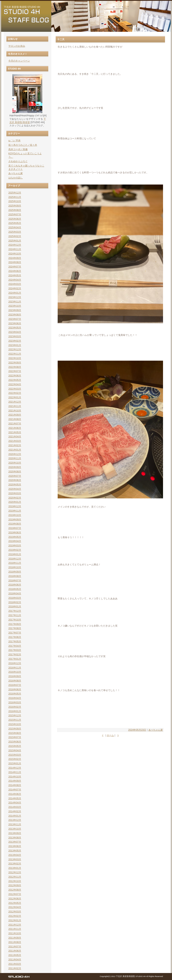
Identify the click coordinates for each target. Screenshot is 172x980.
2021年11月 (15, 406)
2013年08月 (15, 838)
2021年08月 (15, 419)
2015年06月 (15, 742)
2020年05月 (15, 485)
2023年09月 (15, 310)
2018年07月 (15, 581)
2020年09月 (15, 467)
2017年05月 (15, 642)
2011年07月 (15, 947)
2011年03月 (15, 964)
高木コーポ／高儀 (18, 149)
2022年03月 (15, 389)
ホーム (110, 735)
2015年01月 (15, 763)
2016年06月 (15, 690)
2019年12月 (15, 506)
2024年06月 (15, 271)
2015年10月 (15, 724)
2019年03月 (15, 546)
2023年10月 (15, 306)
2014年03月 (15, 807)
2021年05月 (15, 432)
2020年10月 (15, 463)
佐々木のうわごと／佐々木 (23, 145)
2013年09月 (15, 833)
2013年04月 (15, 855)
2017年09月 (15, 624)
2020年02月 (15, 498)
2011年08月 (15, 942)
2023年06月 (15, 323)
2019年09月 (15, 520)
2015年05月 (15, 746)
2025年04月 (15, 228)
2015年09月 (15, 729)
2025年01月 (15, 241)
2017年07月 (15, 633)
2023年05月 (15, 328)
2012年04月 (15, 907)
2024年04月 (15, 280)
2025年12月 (15, 193)
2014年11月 (15, 772)
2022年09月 (15, 363)
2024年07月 (15, 267)
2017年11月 (15, 615)
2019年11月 (15, 511)
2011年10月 (15, 933)
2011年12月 (15, 925)
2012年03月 (15, 912)
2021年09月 (15, 415)
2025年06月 (15, 219)
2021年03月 (15, 441)
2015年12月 (15, 716)
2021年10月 (15, 411)
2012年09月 (15, 885)
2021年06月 (15, 428)
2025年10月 (15, 201)
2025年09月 (15, 206)
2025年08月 (15, 210)
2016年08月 (15, 681)
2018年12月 (15, 559)
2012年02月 (15, 916)
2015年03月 (15, 755)
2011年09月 (15, 938)
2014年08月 (15, 785)
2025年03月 (15, 232)
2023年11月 (15, 302)
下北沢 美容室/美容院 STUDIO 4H (22, 7)
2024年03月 (15, 284)
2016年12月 (15, 663)
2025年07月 (15, 215)
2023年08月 (15, 315)
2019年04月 (15, 541)
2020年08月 (15, 472)
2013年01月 (15, 868)
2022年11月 (15, 354)
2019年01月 (15, 554)
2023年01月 (15, 345)
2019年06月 (15, 533)
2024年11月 (15, 249)
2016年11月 (15, 668)
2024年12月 (15, 245)
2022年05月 (15, 380)
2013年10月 (15, 829)
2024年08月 (15, 262)
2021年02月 (15, 445)
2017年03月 (15, 650)
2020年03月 (15, 493)
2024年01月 (15, 293)
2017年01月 (15, 659)
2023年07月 (15, 319)
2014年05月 (15, 798)
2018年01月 (15, 607)
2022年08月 (15, 367)
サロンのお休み (17, 46)
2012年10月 (15, 881)
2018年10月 (15, 567)
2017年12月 (15, 611)
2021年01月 (15, 450)
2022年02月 (15, 393)
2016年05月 (15, 694)
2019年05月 (15, 537)
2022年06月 (15, 376)
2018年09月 (15, 572)
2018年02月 (15, 602)
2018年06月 (15, 585)
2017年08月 (15, 628)
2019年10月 (15, 515)
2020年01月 (15, 502)
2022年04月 (15, 384)
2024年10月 (15, 254)
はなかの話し (16, 178)
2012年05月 (15, 903)
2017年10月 (15, 620)
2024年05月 (15, 275)
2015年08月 (15, 733)
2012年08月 (15, 890)
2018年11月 (15, 563)
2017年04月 (15, 646)
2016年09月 (15, 676)
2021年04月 (15, 437)
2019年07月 (15, 528)
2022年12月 (15, 349)
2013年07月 (15, 842)
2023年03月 (15, 336)
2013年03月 (15, 859)
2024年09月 (15, 258)
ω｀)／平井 (14, 141)
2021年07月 (15, 424)
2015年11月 (15, 720)
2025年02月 (15, 236)
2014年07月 (15, 790)
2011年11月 (15, 929)
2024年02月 (15, 288)
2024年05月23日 (137, 730)
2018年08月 (15, 576)
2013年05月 (15, 851)
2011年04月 (15, 960)
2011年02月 (15, 968)
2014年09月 (15, 781)
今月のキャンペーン (19, 61)
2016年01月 (15, 711)
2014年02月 (15, 811)
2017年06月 (15, 637)
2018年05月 (15, 589)
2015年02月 (15, 759)
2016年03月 (15, 703)
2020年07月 (15, 476)
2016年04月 (15, 698)
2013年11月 (15, 824)
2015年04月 (15, 750)
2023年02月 (15, 341)
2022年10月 (15, 358)
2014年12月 (15, 768)
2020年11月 (15, 458)
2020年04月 (15, 489)
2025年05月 (15, 223)
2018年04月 (15, 594)
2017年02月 (15, 655)
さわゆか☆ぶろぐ (18, 161)
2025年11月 (15, 197)
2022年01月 (15, 397)
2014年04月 (15, 803)
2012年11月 (15, 877)
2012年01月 (15, 920)
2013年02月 (15, 864)
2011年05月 (15, 955)
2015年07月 (15, 737)
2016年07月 (15, 685)
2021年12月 (15, 402)
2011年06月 (15, 951)
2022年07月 (15, 371)
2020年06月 (15, 480)
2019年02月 (15, 550)
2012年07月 (15, 894)
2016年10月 (15, 672)
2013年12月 (15, 820)
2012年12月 (15, 872)
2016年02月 (15, 707)
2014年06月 (15, 794)
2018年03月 (15, 598)
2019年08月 (15, 524)
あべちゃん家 (156, 730)
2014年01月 (15, 816)
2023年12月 (15, 297)
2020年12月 (15, 454)
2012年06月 (15, 899)
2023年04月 (15, 332)
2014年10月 (15, 777)
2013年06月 (15, 846)
